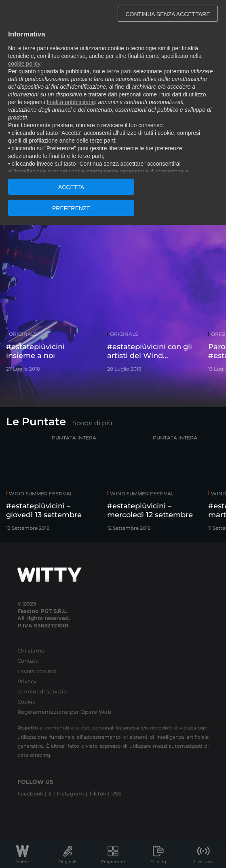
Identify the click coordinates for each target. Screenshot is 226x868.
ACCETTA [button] (71, 187)
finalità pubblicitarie (71, 102)
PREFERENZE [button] (71, 208)
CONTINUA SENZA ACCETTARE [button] (168, 14)
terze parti (119, 71)
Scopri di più (92, 423)
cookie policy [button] (24, 64)
